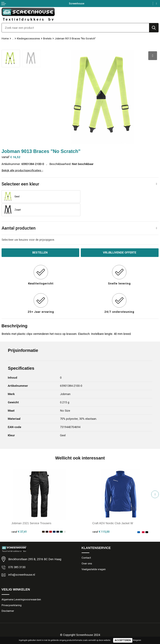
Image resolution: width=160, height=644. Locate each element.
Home (5, 38)
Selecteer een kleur (20, 184)
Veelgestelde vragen (94, 556)
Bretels (47, 38)
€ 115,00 (101, 518)
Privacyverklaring (12, 592)
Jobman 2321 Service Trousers (31, 510)
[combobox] (75, 28)
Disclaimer (8, 598)
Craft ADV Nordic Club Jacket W (113, 510)
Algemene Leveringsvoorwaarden (21, 586)
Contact (86, 545)
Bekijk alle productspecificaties (22, 170)
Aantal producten (19, 215)
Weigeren (137, 640)
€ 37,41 (19, 518)
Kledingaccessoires (28, 38)
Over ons (87, 550)
